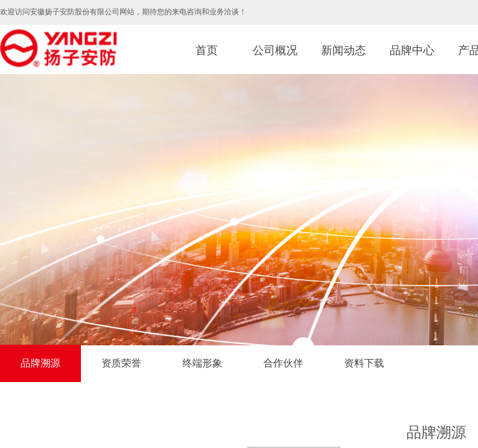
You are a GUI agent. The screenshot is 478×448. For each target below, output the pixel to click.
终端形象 (202, 363)
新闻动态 (344, 50)
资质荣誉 (121, 363)
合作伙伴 (283, 363)
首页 (207, 50)
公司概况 (275, 50)
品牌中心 (412, 50)
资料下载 (364, 363)
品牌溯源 (40, 363)
